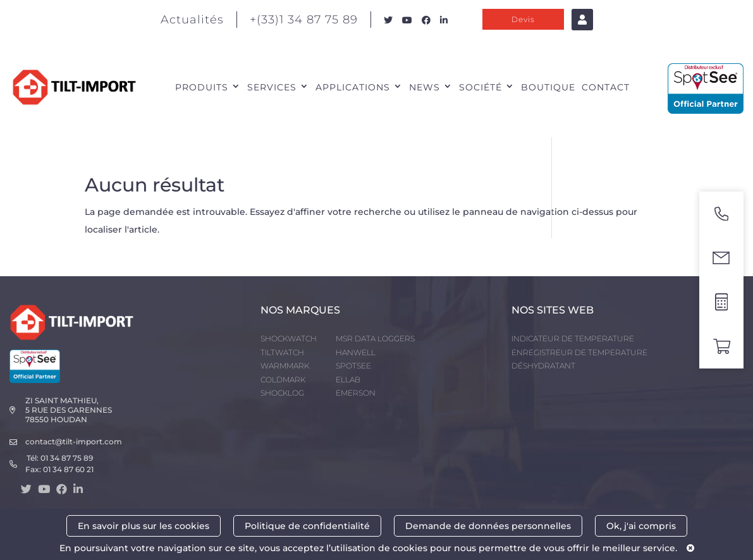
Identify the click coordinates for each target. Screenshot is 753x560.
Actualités (192, 20)
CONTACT (606, 87)
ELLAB (348, 380)
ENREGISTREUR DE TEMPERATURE (579, 352)
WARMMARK (285, 366)
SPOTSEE (353, 366)
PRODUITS (202, 87)
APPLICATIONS (353, 87)
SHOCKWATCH (289, 338)
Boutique (548, 87)
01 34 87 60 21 (68, 469)
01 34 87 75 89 (67, 458)
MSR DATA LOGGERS (375, 338)
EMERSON (356, 393)
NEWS (425, 87)
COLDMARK (283, 380)
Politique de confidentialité (307, 526)
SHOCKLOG (282, 393)
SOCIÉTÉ (481, 87)
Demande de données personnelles (488, 526)
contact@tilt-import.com (74, 441)
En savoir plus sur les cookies (144, 526)
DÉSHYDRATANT (543, 366)
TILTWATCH (282, 352)
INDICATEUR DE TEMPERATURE (573, 338)
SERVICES (272, 87)
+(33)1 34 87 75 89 (304, 20)
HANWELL (356, 352)
